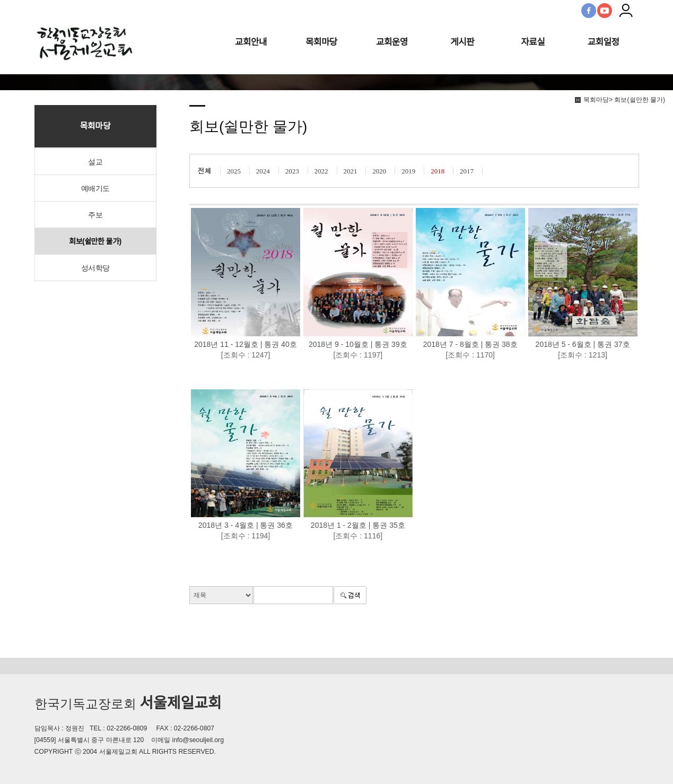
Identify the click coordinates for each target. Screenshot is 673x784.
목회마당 (321, 42)
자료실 (533, 42)
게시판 (462, 42)
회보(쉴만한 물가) (95, 241)
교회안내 (251, 42)
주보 (95, 215)
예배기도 (95, 188)
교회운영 (392, 42)
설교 (95, 162)
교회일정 (604, 42)
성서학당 (95, 268)
